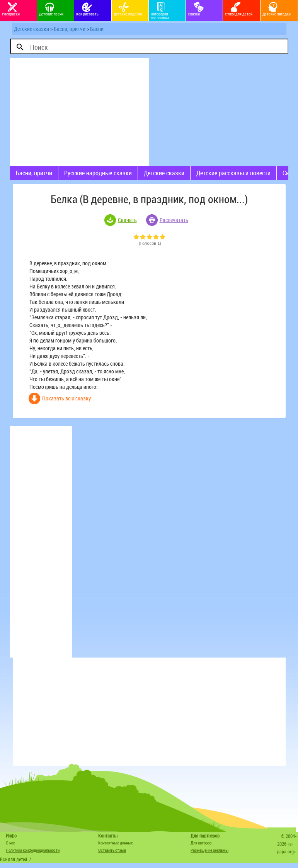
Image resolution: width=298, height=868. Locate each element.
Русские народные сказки (98, 173)
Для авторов (201, 843)
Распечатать (174, 220)
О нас (10, 843)
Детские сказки (32, 29)
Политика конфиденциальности (33, 850)
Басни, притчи (70, 29)
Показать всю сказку (66, 398)
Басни (97, 29)
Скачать (127, 220)
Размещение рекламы (209, 850)
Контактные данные (116, 843)
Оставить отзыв (112, 850)
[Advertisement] (80, 112)
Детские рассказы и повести (233, 173)
